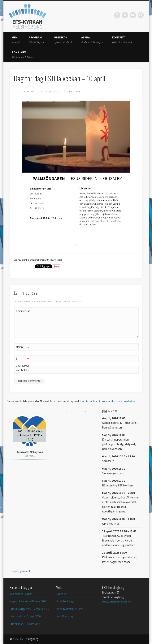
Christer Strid (28, 91)
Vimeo (133, 15)
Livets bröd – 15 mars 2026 (25, 616)
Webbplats (22, 370)
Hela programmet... (21, 571)
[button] (30, 435)
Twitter (125, 15)
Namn (22, 347)
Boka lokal (23, 55)
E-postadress (23, 361)
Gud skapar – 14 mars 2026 (25, 624)
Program (37, 40)
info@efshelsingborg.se (117, 602)
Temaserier (74, 91)
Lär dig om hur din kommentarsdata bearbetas (108, 401)
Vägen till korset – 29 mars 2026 (28, 601)
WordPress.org (65, 616)
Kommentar (23, 311)
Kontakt (122, 40)
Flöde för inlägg (65, 601)
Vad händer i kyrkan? (22, 594)
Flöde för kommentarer (70, 609)
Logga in (61, 594)
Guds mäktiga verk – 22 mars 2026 (29, 609)
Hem (16, 40)
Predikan (63, 40)
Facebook (117, 15)
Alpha (92, 40)
